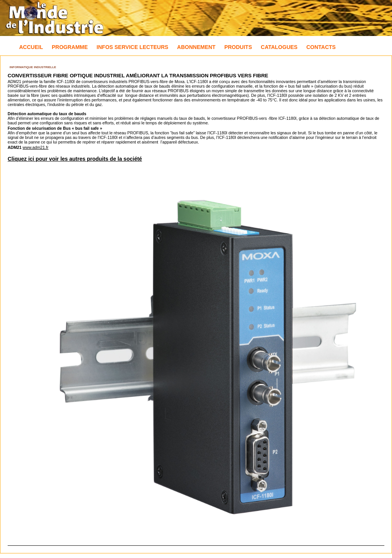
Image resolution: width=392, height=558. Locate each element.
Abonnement (196, 47)
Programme (70, 47)
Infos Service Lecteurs (132, 47)
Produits (238, 47)
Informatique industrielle (33, 67)
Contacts (321, 47)
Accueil (31, 47)
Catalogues (279, 47)
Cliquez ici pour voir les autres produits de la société (75, 159)
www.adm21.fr (36, 147)
